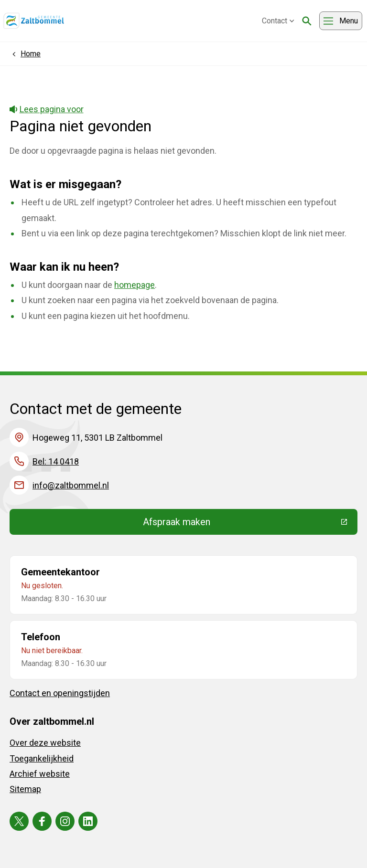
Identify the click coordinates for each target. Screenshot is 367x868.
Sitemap (25, 789)
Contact (278, 21)
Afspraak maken (247, 524)
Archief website (40, 774)
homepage (135, 285)
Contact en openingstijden (60, 693)
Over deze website (45, 743)
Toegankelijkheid (42, 758)
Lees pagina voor (47, 109)
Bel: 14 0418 (56, 461)
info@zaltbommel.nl (71, 485)
